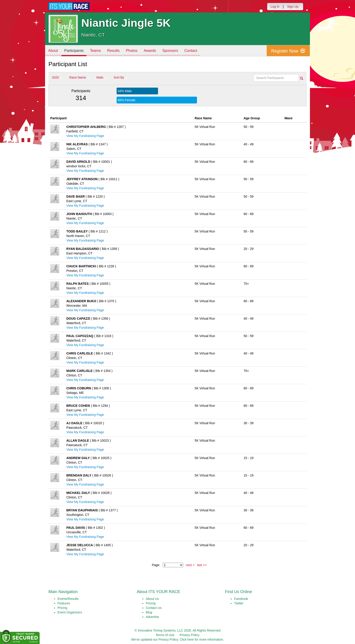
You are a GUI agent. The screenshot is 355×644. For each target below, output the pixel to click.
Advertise (152, 617)
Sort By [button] (120, 77)
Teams (99, 51)
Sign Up (293, 7)
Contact (200, 51)
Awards (157, 51)
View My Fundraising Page (85, 136)
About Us (152, 599)
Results (118, 51)
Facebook (241, 599)
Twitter (239, 603)
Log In (275, 7)
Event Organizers (70, 612)
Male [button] (101, 77)
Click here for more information (201, 639)
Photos (137, 51)
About (54, 51)
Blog (149, 612)
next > (190, 565)
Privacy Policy (189, 635)
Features (64, 603)
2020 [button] (57, 77)
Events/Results (68, 599)
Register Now (288, 51)
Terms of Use (165, 635)
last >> (202, 565)
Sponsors (178, 51)
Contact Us (154, 608)
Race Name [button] (79, 77)
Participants (76, 51)
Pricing (62, 608)
